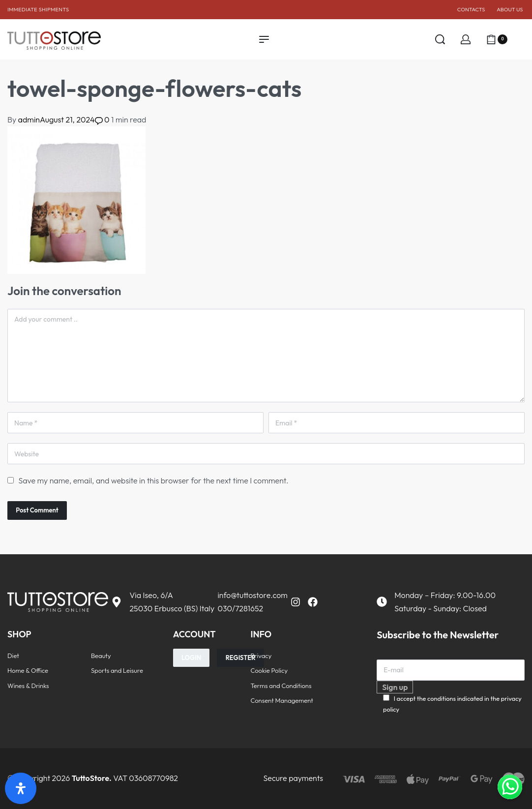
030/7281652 (240, 608)
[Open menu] (264, 39)
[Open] (521, 39)
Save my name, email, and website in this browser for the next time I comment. (153, 480)
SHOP (19, 634)
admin (29, 120)
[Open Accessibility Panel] (21, 788)
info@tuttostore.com (252, 595)
